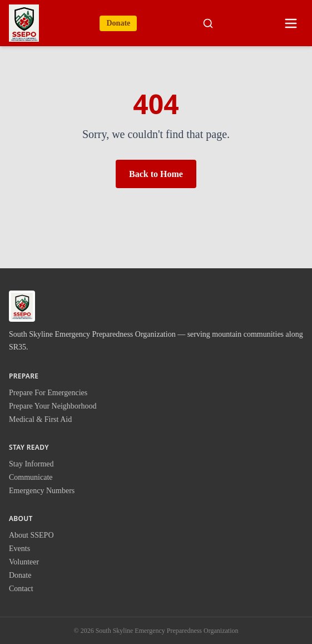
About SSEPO (31, 535)
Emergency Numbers (42, 491)
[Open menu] (291, 23)
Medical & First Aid (40, 419)
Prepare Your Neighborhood (53, 406)
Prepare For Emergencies (48, 393)
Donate (118, 23)
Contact (21, 589)
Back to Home (156, 174)
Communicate (31, 477)
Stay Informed (31, 464)
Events (19, 549)
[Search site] (208, 23)
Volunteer (24, 562)
